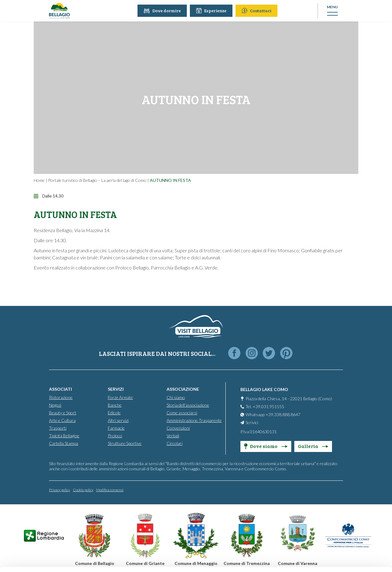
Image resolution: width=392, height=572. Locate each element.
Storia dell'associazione (188, 405)
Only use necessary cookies (341, 526)
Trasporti (58, 428)
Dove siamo (266, 446)
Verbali (173, 435)
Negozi (55, 405)
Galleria (313, 446)
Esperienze (212, 11)
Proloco (115, 435)
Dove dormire (163, 11)
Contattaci (257, 11)
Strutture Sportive (125, 443)
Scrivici (252, 422)
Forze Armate (120, 397)
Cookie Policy (175, 544)
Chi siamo (176, 397)
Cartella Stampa (64, 443)
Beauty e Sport (63, 412)
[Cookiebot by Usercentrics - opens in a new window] (40, 560)
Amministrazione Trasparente (194, 420)
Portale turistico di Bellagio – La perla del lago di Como (97, 180)
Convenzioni (178, 428)
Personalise (341, 506)
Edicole (114, 412)
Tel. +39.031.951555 (265, 406)
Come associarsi (182, 412)
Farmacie (116, 428)
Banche (115, 405)
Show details (94, 560)
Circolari (175, 443)
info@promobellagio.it (106, 522)
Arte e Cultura (62, 420)
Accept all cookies (341, 486)
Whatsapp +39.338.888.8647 (273, 414)
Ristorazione (61, 397)
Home (39, 180)
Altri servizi (118, 420)
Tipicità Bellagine (64, 435)
